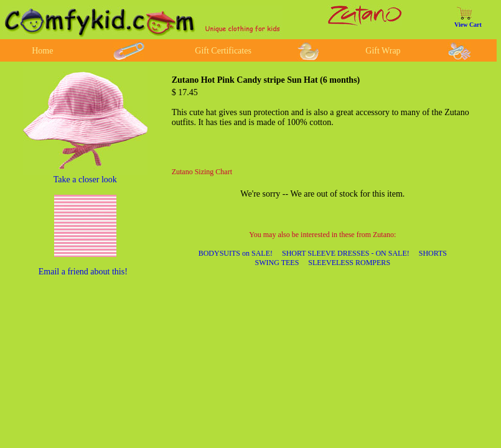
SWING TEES (277, 263)
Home (42, 51)
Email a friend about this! (83, 272)
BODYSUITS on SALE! (236, 253)
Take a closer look (85, 180)
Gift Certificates (223, 51)
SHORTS (433, 253)
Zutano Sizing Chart (202, 172)
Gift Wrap (383, 51)
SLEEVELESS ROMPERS (349, 263)
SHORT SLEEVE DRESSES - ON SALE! (346, 253)
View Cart (468, 25)
